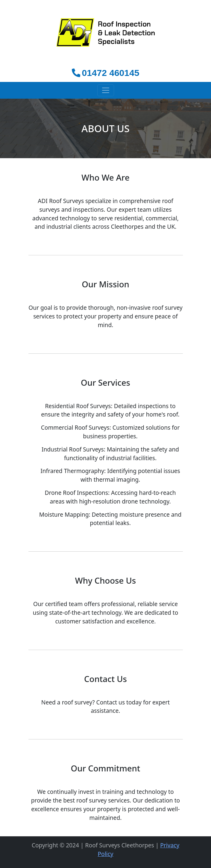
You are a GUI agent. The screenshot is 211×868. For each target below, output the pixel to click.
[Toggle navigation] (106, 90)
